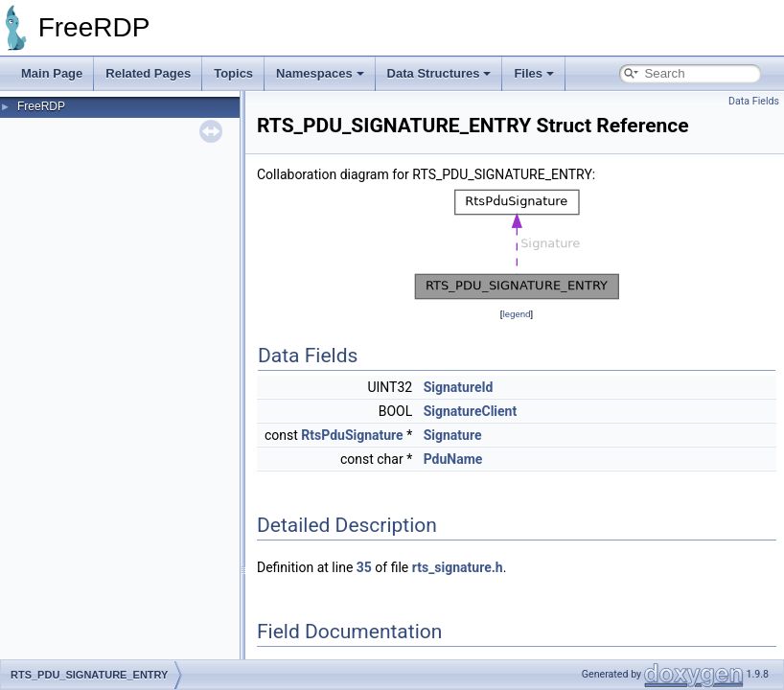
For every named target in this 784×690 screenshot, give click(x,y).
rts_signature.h (458, 567)
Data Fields (754, 101)
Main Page (52, 73)
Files (534, 73)
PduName (453, 459)
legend (516, 314)
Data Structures (439, 73)
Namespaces (320, 73)
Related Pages (148, 73)
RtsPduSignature (352, 435)
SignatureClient (471, 411)
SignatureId (459, 387)
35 (364, 567)
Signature (453, 435)
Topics (233, 73)
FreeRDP (41, 106)
